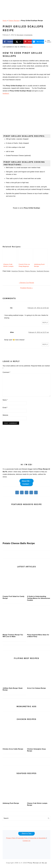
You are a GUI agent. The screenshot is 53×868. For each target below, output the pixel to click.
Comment (6, 372)
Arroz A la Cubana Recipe (36, 688)
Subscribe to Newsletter (38, 838)
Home (5, 21)
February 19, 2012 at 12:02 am (38, 308)
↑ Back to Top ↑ (26, 833)
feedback (6, 93)
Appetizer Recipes (18, 271)
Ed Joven (29, 47)
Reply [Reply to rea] (45, 323)
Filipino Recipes (14, 21)
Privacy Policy (11, 838)
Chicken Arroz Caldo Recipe (13, 749)
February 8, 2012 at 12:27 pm (39, 332)
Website (5, 415)
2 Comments (28, 35)
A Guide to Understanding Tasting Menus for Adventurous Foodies (39, 598)
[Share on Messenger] (39, 42)
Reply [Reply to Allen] (45, 344)
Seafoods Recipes (43, 271)
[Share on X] (18, 42)
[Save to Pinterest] (28, 42)
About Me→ (26, 481)
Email (5, 408)
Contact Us (26, 841)
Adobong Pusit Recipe (11, 803)
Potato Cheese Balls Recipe (19, 543)
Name (5, 400)
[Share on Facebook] (8, 42)
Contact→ (27, 484)
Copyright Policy (23, 838)
